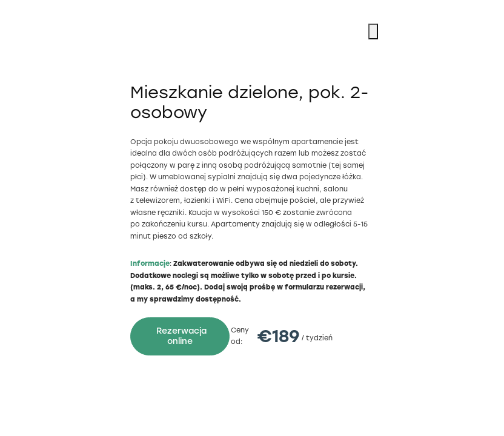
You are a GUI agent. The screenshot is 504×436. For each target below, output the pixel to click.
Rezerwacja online (181, 336)
